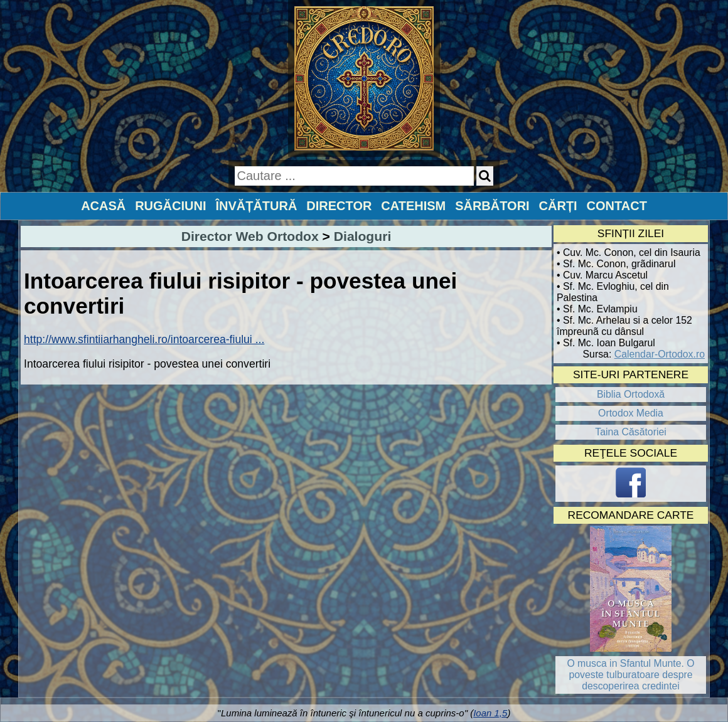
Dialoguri (362, 236)
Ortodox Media (631, 413)
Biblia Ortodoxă (631, 394)
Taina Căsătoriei (631, 432)
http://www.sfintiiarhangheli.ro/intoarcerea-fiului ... (144, 339)
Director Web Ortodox (250, 236)
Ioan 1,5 (490, 713)
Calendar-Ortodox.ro (660, 354)
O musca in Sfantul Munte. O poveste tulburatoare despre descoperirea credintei (630, 675)
